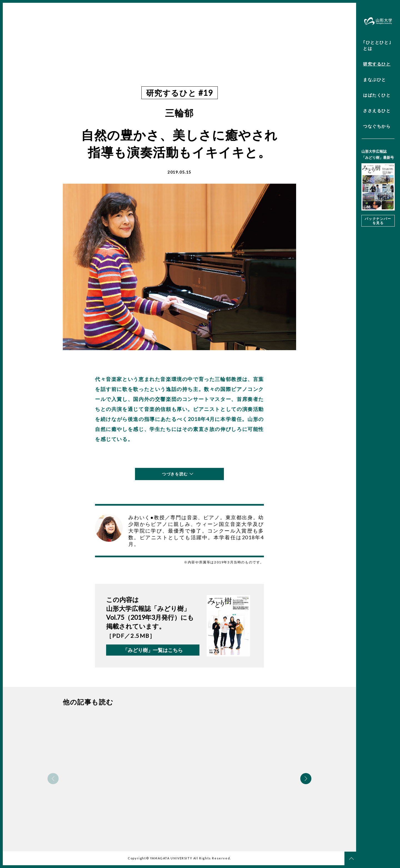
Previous (53, 779)
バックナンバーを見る (378, 221)
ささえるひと (377, 111)
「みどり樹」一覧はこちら (153, 650)
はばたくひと (377, 95)
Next (306, 779)
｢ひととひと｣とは (377, 45)
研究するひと (377, 64)
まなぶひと (375, 79)
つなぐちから (377, 126)
